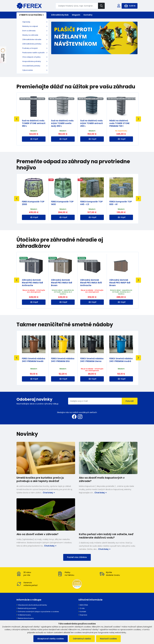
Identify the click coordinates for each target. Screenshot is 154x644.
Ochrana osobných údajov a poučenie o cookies (38, 612)
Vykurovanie (28, 70)
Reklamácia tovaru (26, 618)
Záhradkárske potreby (32, 44)
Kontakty (88, 15)
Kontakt (83, 612)
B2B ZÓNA (84, 605)
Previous (17, 119)
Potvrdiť (130, 401)
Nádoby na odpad (30, 26)
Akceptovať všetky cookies (51, 639)
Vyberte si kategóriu (31, 15)
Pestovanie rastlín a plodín (33, 53)
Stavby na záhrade (30, 35)
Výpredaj (26, 22)
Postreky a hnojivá (30, 48)
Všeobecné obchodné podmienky (32, 605)
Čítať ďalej (49, 493)
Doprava (83, 615)
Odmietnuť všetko (82, 639)
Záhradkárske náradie (32, 39)
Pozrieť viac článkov (77, 557)
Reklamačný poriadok (27, 608)
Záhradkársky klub (60, 15)
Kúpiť (34, 139)
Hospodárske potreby (32, 61)
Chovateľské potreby (31, 66)
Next (138, 119)
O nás (82, 608)
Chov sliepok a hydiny (31, 57)
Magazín (76, 15)
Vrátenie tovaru (24, 615)
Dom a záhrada (29, 31)
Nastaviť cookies (108, 639)
